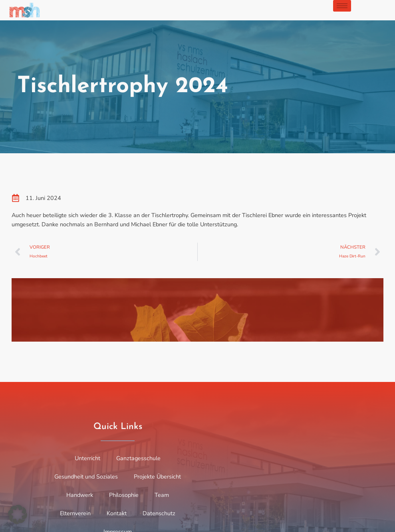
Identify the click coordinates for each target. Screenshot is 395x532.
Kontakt (117, 513)
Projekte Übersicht (157, 477)
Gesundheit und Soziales (86, 477)
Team (162, 495)
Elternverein (75, 513)
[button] (18, 514)
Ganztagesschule (138, 458)
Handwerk (80, 495)
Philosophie (124, 495)
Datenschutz (159, 513)
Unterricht (87, 458)
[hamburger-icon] (342, 6)
